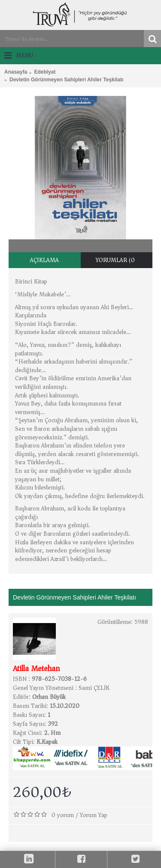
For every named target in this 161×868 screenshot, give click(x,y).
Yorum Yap (94, 815)
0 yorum (63, 815)
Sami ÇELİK (94, 688)
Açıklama (44, 260)
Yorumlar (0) (117, 260)
